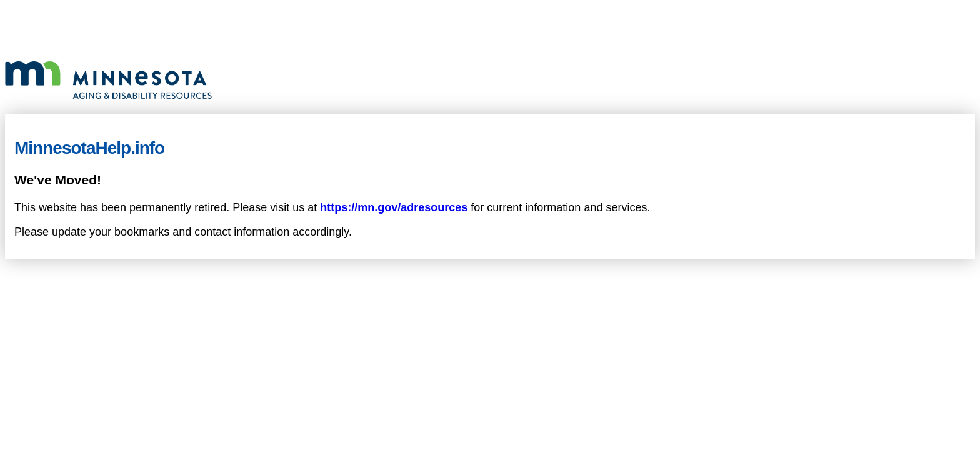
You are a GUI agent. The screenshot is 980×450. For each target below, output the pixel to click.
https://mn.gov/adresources (394, 207)
